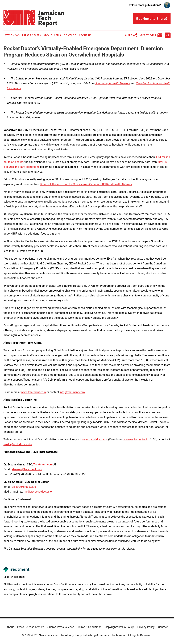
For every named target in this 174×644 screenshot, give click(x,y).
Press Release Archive (31, 627)
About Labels (52, 35)
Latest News (11, 35)
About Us (85, 35)
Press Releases (31, 35)
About (10, 627)
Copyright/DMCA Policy (119, 627)
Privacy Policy (146, 627)
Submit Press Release (61, 627)
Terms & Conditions (89, 627)
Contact (70, 35)
